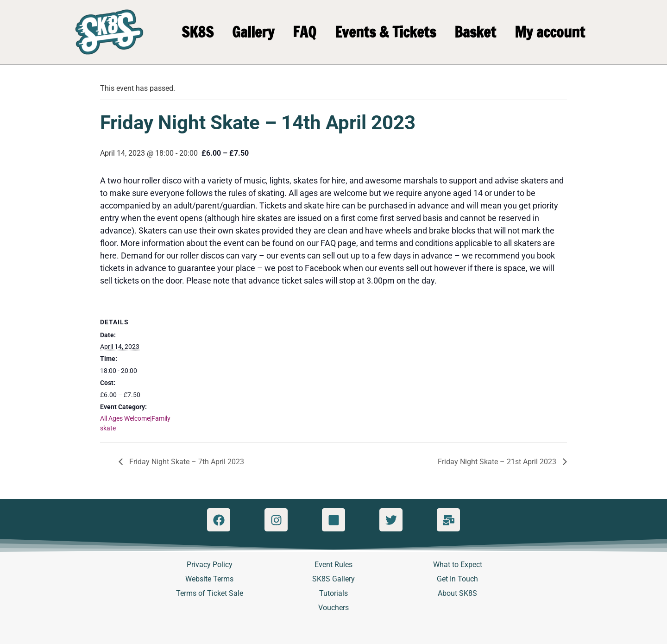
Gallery (253, 32)
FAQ (305, 32)
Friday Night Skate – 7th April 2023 (186, 462)
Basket (475, 32)
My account (550, 32)
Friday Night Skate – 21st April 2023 (498, 462)
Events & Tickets (385, 32)
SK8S (198, 32)
